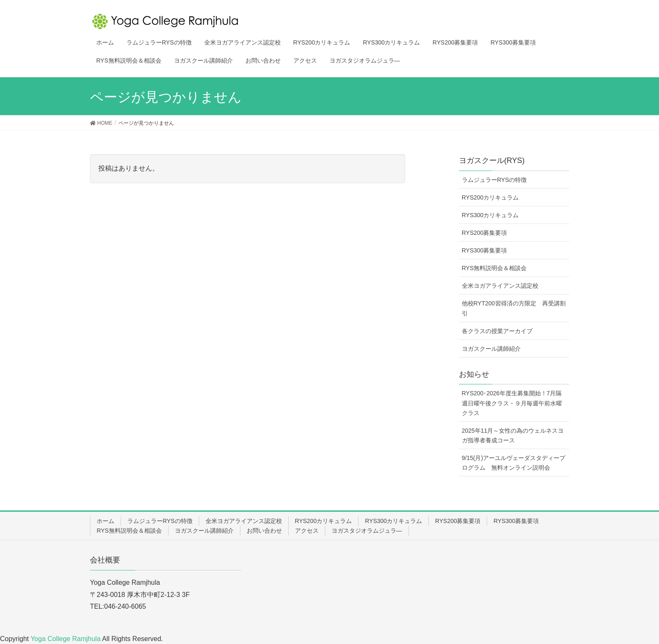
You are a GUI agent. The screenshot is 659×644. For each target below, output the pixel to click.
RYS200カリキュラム (490, 197)
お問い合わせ (264, 531)
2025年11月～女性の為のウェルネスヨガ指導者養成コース (513, 435)
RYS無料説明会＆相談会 (494, 268)
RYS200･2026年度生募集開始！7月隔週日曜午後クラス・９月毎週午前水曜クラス (512, 403)
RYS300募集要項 (485, 250)
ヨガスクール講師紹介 (491, 349)
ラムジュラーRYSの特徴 (494, 180)
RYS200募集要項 (485, 233)
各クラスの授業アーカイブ (497, 331)
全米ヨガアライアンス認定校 (500, 286)
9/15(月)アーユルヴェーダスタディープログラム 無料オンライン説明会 (514, 463)
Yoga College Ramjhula (66, 639)
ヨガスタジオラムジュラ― (367, 531)
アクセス (307, 531)
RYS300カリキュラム (490, 215)
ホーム (105, 521)
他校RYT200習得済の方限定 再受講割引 (514, 308)
